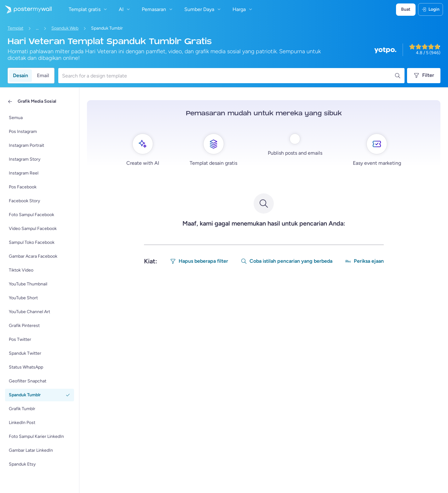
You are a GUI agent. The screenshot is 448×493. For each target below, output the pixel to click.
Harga (243, 9)
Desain (20, 75)
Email (43, 75)
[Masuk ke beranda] (26, 9)
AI (125, 9)
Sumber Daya (203, 9)
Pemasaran (158, 9)
